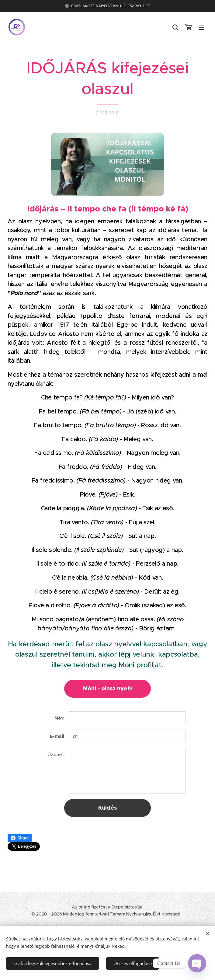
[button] (175, 27)
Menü (201, 28)
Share (20, 838)
